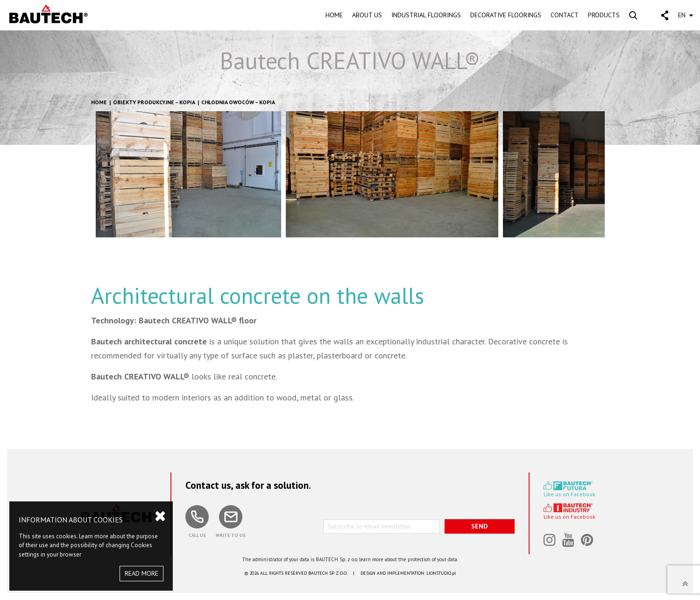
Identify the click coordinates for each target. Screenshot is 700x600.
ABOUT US (367, 15)
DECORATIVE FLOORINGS (506, 15)
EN (686, 15)
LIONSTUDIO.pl (441, 573)
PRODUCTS (604, 15)
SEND (479, 526)
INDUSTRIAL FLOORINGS (426, 15)
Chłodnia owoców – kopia (238, 102)
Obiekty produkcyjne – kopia (154, 102)
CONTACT (565, 15)
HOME (334, 15)
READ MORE (141, 573)
